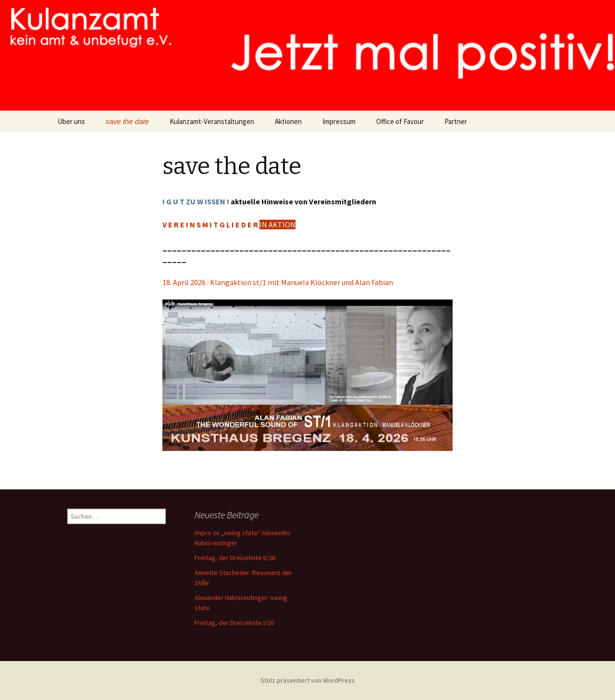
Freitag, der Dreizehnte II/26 (235, 558)
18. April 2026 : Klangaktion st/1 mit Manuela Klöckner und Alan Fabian (278, 282)
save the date (127, 121)
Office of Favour (400, 121)
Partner (456, 121)
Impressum (339, 121)
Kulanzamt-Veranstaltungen (212, 121)
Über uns (71, 121)
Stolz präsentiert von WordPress (308, 680)
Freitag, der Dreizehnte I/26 (234, 623)
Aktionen (288, 121)
